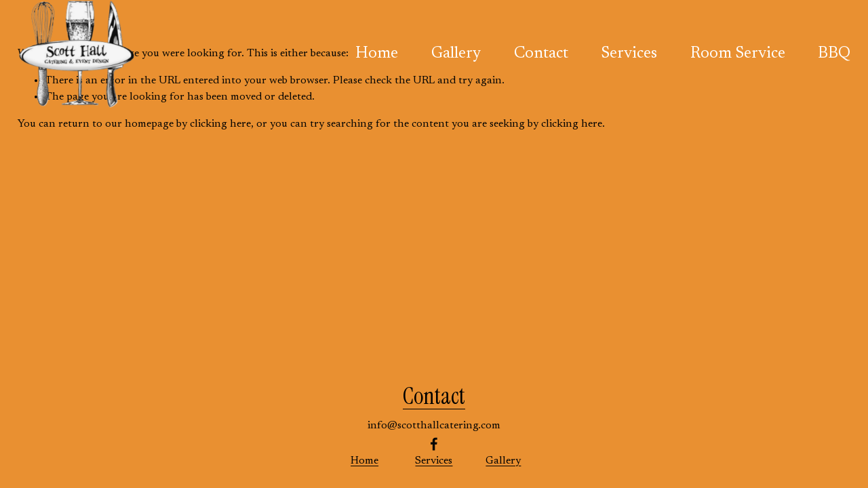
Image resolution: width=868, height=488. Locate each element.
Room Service (738, 54)
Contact (541, 54)
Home (377, 54)
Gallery (456, 54)
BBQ (834, 54)
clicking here (220, 124)
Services (629, 54)
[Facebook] (434, 444)
